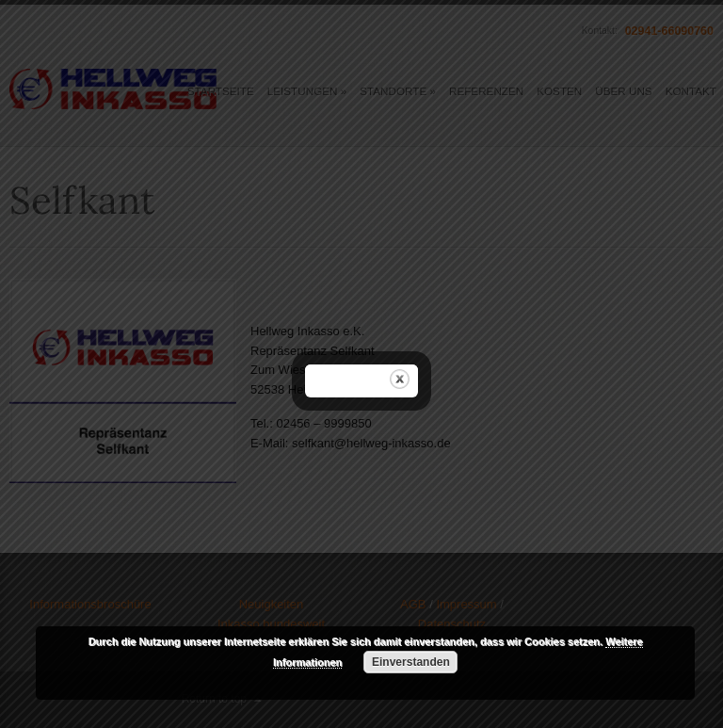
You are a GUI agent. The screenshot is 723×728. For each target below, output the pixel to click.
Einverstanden (411, 662)
